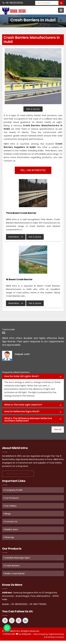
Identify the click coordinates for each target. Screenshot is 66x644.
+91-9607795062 (38, 604)
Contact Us (10, 521)
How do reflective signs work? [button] (22, 411)
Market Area (11, 529)
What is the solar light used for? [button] (23, 405)
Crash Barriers (12, 566)
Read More (16, 237)
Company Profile (13, 490)
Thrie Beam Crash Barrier (21, 213)
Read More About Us (18, 474)
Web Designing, (41, 634)
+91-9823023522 (13, 3)
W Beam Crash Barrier (19, 279)
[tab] (33, 376)
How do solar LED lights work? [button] (22, 376)
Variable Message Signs (17, 558)
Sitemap (9, 537)
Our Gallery (10, 506)
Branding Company (55, 637)
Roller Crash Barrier (14, 573)
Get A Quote (33, 109)
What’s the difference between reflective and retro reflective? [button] (28, 420)
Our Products (11, 498)
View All (58, 430)
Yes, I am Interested (33, 170)
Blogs (7, 514)
